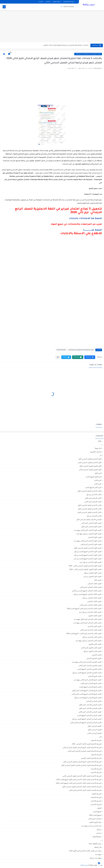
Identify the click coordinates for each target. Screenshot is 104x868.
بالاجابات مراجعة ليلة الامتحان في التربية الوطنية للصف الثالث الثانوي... (65, 45)
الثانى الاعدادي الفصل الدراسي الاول (90, 505)
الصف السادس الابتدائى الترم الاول (90, 708)
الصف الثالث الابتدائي (94, 584)
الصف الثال (98, 580)
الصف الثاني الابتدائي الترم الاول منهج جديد (88, 619)
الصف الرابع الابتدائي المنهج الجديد (90, 687)
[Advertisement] (52, 26)
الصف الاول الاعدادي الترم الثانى (91, 544)
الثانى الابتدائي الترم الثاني (93, 502)
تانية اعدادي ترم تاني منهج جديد (91, 826)
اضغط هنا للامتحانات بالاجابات (85, 219)
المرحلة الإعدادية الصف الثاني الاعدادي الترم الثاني (85, 790)
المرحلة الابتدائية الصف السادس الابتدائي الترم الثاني (84, 751)
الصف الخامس (97, 655)
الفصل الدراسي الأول (95, 726)
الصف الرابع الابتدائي (95, 676)
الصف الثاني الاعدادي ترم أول (92, 637)
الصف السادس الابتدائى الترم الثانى (90, 712)
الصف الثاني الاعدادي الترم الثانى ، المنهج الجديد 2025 (84, 633)
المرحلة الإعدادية (96, 769)
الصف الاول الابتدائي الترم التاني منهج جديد (88, 530)
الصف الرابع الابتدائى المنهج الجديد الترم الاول (87, 690)
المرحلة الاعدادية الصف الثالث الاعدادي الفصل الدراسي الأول (82, 787)
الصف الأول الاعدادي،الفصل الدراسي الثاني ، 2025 (85, 566)
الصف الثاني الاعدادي (95, 626)
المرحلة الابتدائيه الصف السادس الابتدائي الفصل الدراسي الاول (81, 765)
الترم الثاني (98, 484)
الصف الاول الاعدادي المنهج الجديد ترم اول (88, 555)
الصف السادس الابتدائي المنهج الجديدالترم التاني (86, 723)
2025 (100, 441)
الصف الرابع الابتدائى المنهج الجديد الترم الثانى (88, 54)
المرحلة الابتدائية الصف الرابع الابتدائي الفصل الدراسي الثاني (82, 747)
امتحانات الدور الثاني (95, 819)
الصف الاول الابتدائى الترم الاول (91, 527)
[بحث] (4, 7)
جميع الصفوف (97, 836)
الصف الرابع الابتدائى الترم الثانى (91, 683)
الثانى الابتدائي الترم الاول (93, 498)
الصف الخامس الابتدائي (94, 658)
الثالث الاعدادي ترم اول (94, 495)
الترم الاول (98, 473)
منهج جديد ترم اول (96, 858)
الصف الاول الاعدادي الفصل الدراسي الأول (88, 548)
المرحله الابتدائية (96, 797)
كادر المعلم (98, 847)
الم (100, 737)
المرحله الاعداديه (96, 804)
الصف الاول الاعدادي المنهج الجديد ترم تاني (87, 559)
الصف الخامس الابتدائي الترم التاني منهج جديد (87, 662)
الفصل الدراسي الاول (95, 730)
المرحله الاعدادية (96, 801)
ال (101, 455)
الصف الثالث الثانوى (95, 616)
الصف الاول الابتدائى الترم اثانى (91, 523)
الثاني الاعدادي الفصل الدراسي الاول (90, 509)
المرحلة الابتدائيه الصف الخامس (91, 758)
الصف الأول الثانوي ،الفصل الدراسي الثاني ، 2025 (85, 569)
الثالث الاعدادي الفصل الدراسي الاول (89, 491)
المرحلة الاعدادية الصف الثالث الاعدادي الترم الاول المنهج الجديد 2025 (79, 780)
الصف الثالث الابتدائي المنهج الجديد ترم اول (87, 594)
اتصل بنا (41, 2)
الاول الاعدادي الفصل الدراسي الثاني (90, 462)
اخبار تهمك (98, 448)
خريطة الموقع (57, 2)
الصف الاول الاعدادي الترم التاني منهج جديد (87, 541)
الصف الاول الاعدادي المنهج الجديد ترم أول (88, 552)
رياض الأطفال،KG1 (95, 844)
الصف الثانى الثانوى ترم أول (92, 651)
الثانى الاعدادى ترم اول (94, 516)
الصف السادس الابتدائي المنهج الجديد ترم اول (87, 719)
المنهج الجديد (97, 812)
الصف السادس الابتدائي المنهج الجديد (89, 715)
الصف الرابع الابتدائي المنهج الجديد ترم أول (88, 698)
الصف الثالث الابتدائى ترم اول (92, 598)
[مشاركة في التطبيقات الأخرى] (58, 357)
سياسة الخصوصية (69, 2)
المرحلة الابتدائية (69, 7)
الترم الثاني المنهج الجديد (93, 487)
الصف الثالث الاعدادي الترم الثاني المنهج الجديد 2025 (84, 609)
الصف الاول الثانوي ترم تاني (92, 576)
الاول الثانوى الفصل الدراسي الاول (90, 466)
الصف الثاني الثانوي (95, 644)
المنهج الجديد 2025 (95, 815)
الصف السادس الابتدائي (94, 701)
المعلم (99, 808)
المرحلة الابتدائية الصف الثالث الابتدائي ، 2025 (87, 744)
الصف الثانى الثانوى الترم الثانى (91, 648)
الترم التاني (98, 480)
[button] (90, 357)
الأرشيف (48, 2)
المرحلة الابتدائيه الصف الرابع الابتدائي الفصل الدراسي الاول (82, 762)
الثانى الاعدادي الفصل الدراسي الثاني (89, 512)
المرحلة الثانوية (97, 794)
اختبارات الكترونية (96, 452)
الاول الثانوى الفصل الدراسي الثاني (90, 470)
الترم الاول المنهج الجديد (94, 477)
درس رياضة (89, 5)
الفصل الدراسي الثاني (94, 733)
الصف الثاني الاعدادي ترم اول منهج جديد (88, 641)
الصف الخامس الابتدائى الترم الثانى (90, 666)
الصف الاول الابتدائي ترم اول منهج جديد (89, 534)
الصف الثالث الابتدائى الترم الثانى (91, 587)
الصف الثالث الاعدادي (94, 601)
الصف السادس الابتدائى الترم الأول (90, 705)
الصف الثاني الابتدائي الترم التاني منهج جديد (87, 623)
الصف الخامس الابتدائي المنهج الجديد (89, 669)
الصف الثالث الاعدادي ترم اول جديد (90, 612)
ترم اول (99, 829)
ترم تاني (99, 833)
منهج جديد (98, 854)
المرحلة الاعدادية (96, 772)
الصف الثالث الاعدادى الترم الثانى (90, 605)
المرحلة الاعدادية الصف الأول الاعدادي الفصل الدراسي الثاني (82, 776)
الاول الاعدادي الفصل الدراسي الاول (90, 459)
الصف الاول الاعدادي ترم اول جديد (90, 562)
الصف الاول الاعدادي (95, 537)
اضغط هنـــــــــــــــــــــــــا (93, 230)
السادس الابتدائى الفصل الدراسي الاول (89, 519)
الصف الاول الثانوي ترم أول (93, 573)
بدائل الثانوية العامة (95, 822)
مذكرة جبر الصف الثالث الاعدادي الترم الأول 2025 (85, 851)
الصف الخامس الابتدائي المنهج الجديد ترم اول (87, 673)
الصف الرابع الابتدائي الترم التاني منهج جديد (87, 680)
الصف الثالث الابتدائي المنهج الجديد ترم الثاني (87, 591)
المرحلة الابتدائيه (96, 755)
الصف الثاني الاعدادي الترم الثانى (91, 630)
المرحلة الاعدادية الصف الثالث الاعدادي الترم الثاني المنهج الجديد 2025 (79, 783)
